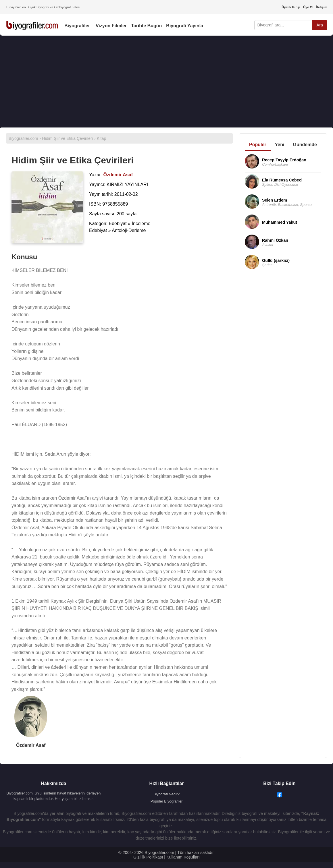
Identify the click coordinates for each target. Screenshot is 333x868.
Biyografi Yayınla (185, 26)
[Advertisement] (167, 82)
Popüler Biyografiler (167, 801)
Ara (320, 25)
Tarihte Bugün (146, 26)
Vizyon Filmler (111, 26)
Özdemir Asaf (31, 745)
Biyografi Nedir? (167, 794)
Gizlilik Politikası (148, 857)
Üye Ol (308, 7)
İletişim (322, 7)
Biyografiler (77, 26)
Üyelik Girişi (291, 7)
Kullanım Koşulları (183, 857)
